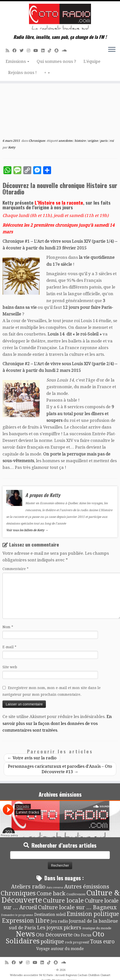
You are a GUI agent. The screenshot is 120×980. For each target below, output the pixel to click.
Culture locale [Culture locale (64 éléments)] (63, 900)
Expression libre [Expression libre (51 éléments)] (26, 921)
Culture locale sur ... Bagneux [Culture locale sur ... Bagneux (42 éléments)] (77, 907)
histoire (80, 141)
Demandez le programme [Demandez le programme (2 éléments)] (17, 915)
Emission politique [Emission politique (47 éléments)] (93, 914)
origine (93, 141)
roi (112, 141)
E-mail (9, 647)
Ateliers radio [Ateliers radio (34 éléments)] (28, 887)
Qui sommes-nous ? (56, 61)
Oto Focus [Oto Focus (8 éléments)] (82, 935)
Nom (8, 627)
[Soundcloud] (66, 51)
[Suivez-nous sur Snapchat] (58, 51)
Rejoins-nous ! (22, 72)
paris (104, 141)
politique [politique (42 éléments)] (52, 941)
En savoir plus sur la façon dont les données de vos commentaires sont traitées (57, 723)
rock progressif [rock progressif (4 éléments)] (77, 942)
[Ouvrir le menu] (112, 50)
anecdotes (66, 141)
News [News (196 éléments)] (25, 934)
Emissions (17, 61)
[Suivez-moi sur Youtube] (37, 51)
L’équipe (92, 61)
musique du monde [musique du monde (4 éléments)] (97, 928)
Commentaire (15, 569)
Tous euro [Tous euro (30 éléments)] (102, 942)
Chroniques (37, 141)
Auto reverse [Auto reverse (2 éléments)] (55, 888)
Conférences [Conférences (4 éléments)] (76, 894)
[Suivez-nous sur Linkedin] (45, 51)
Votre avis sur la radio (32, 758)
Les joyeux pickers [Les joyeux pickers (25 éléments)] (59, 928)
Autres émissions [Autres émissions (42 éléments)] (87, 886)
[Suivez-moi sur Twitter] (23, 51)
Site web (10, 667)
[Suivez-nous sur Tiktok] (51, 51)
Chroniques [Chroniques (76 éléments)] (18, 893)
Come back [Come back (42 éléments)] (51, 893)
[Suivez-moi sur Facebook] (16, 51)
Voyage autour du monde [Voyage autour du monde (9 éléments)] (60, 949)
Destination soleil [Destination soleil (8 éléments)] (50, 915)
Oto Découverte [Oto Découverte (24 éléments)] (54, 935)
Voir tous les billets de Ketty (27, 530)
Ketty (12, 147)
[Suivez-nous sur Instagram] (30, 51)
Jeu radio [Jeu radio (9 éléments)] (59, 921)
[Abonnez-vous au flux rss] (9, 51)
